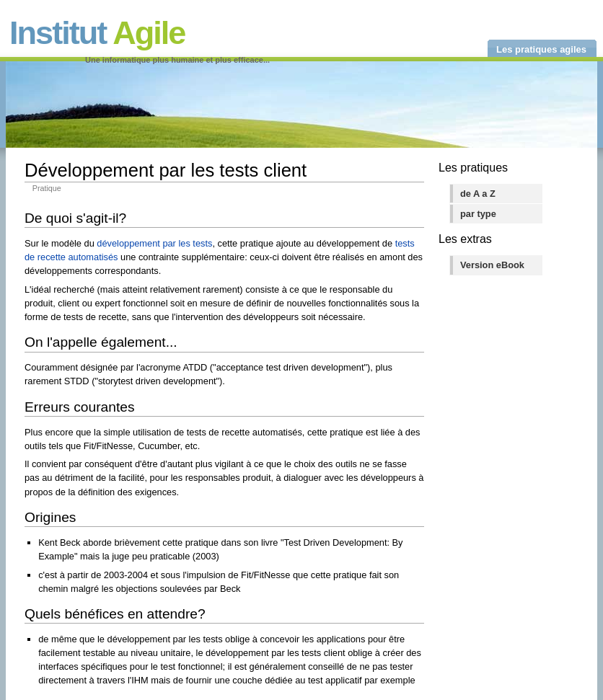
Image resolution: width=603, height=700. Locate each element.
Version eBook (492, 265)
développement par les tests (154, 243)
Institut (97, 33)
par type (478, 214)
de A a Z (478, 194)
